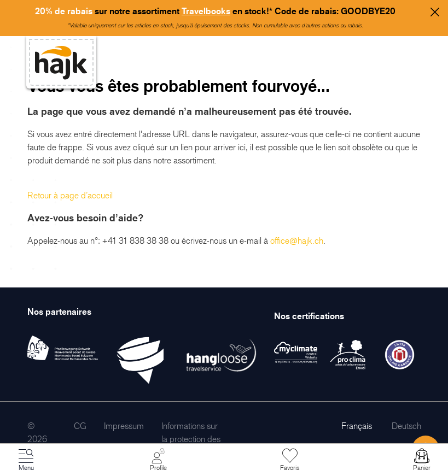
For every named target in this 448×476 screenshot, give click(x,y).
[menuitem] (80, 426)
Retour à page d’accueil (70, 195)
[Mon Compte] (158, 460)
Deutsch (406, 426)
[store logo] (61, 63)
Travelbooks (206, 11)
